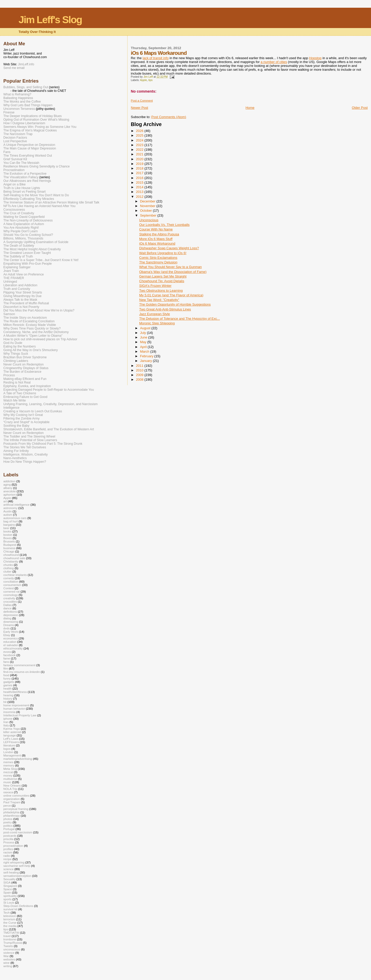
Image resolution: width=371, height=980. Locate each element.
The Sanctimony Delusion (158, 262)
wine (6, 963)
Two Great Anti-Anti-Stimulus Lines (165, 309)
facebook (10, 655)
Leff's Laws (11, 739)
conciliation (11, 581)
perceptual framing (16, 809)
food (6, 675)
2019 (140, 164)
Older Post (360, 108)
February (147, 356)
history (8, 698)
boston (8, 535)
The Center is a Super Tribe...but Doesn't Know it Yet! (41, 260)
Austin (8, 511)
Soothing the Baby (16, 426)
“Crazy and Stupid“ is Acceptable (26, 422)
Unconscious (149, 220)
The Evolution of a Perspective (25, 174)
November (148, 206)
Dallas (8, 605)
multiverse (10, 779)
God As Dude (13, 343)
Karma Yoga (12, 729)
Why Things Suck (16, 354)
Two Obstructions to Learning (161, 291)
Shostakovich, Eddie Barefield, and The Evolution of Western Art (49, 429)
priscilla (8, 839)
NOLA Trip (10, 789)
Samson (9, 314)
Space (8, 889)
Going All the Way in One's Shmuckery (31, 350)
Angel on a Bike (14, 184)
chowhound (11, 555)
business (9, 548)
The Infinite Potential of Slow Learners (30, 440)
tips (150, 80)
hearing (8, 695)
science (9, 869)
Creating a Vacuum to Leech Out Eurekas (33, 411)
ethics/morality (13, 648)
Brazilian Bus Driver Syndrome (25, 357)
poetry (8, 822)
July (143, 333)
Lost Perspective (15, 141)
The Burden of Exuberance (22, 372)
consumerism (12, 585)
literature (9, 745)
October (146, 211)
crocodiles (10, 602)
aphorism (10, 495)
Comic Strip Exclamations (158, 258)
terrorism (9, 919)
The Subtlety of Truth (18, 256)
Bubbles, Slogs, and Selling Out (26, 87)
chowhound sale (14, 558)
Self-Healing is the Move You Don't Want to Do (36, 195)
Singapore (10, 886)
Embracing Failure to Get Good (25, 397)
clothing (9, 568)
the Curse (10, 923)
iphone (8, 719)
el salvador (11, 645)
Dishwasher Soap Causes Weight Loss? (169, 248)
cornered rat (11, 591)
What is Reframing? (17, 94)
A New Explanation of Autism (24, 224)
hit (5, 702)
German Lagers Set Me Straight (163, 276)
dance (7, 608)
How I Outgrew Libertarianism (24, 123)
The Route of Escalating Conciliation (29, 321)
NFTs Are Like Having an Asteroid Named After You (39, 206)
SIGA (7, 882)
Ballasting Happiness (18, 98)
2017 (140, 173)
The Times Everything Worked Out (28, 156)
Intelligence (11, 408)
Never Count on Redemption (23, 364)
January (146, 361)
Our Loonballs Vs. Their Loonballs (164, 225)
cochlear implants (15, 575)
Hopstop (315, 58)
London (8, 752)
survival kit (10, 909)
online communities (16, 795)
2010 (140, 370)
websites (9, 959)
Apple (144, 80)
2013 (140, 192)
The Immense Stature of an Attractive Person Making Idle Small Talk (51, 202)
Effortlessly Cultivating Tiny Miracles (29, 199)
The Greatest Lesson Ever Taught (27, 253)
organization (12, 799)
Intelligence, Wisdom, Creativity (26, 455)
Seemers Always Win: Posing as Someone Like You (40, 127)
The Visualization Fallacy (21, 177)
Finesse (9, 112)
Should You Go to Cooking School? (28, 235)
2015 (140, 182)
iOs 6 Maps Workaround (157, 243)
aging (7, 484)
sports (7, 899)
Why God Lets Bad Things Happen (28, 105)
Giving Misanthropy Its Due (22, 296)
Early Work (11, 632)
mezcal (8, 772)
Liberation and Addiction (20, 285)
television (10, 916)
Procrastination (14, 170)
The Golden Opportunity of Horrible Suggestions (175, 304)
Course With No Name (156, 229)
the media (10, 926)
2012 (140, 197)
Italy (6, 725)
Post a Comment (142, 101)
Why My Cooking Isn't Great (23, 415)
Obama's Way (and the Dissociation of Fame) (173, 272)
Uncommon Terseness (19, 109)
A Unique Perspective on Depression (29, 145)
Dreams (9, 625)
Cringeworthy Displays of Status (26, 368)
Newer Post (140, 108)
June (144, 337)
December (148, 201)
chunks (8, 565)
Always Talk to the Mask (20, 300)
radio (7, 856)
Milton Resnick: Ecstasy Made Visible (30, 325)
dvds (7, 628)
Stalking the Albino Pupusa (159, 234)
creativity (9, 598)
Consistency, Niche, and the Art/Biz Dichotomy (36, 332)
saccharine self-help (17, 866)
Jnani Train (11, 271)
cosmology (11, 595)
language (10, 735)
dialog (7, 618)
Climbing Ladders (16, 361)
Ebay (7, 635)
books (7, 531)
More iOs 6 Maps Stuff (156, 239)
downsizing (11, 622)
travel (7, 936)
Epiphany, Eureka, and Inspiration (27, 386)
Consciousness (14, 210)
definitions (10, 612)
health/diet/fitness (15, 692)
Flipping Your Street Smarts (23, 292)
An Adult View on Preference (24, 274)
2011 (140, 366)
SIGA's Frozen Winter (155, 286)
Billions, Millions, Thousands (23, 238)
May (144, 342)
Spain (7, 892)
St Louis (9, 902)
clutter (7, 571)
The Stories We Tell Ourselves (25, 447)
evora (7, 652)
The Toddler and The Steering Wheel (29, 436)
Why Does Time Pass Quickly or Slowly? (32, 328)
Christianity (11, 561)
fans (6, 662)
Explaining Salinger (17, 267)
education (10, 642)
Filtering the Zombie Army (22, 418)
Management (12, 755)
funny (7, 678)
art (5, 501)
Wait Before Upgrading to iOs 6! (163, 253)
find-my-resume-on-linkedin (22, 672)
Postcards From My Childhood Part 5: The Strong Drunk (43, 444)
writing (8, 966)
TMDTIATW (11, 933)
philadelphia (11, 812)
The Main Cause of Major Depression (30, 148)
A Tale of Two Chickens (20, 393)
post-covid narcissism (18, 832)
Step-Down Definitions (18, 906)
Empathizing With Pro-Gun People (28, 264)
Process (9, 375)
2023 (140, 145)
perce (7, 805)
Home (250, 108)
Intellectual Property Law (20, 715)
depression (11, 615)
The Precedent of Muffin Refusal (26, 303)
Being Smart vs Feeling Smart (24, 192)
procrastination (13, 846)
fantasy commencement (19, 665)
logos (7, 749)
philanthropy (12, 816)
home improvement (16, 705)
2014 (140, 187)
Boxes (8, 538)
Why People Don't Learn (20, 231)
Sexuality (10, 879)
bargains (9, 525)
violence (9, 953)
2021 (140, 154)
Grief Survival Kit (15, 159)
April (144, 347)
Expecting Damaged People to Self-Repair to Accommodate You (49, 390)
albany (8, 488)
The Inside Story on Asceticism (25, 318)
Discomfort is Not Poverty (21, 307)
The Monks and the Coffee (22, 102)
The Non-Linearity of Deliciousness (28, 220)
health (7, 688)
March (145, 351)
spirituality (10, 896)
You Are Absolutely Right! (21, 228)
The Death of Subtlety (19, 246)
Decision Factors (15, 138)
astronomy (10, 508)
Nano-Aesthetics (15, 458)
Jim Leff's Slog (50, 20)
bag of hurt (11, 521)
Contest (9, 588)
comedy (9, 578)
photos (8, 819)
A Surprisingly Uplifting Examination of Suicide (36, 242)
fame (7, 658)
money (8, 775)
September (149, 215)
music (7, 782)
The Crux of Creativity (19, 213)
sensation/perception (17, 876)
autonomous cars (15, 518)
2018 (140, 168)
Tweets (8, 946)
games (8, 685)
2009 (140, 375)
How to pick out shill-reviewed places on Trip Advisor (40, 339)
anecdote (10, 491)
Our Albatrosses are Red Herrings (27, 181)
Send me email (14, 68)
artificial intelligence (16, 505)
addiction (9, 481)
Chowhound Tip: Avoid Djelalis (162, 281)
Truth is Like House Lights (22, 188)
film (6, 668)
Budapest (10, 545)
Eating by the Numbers (20, 346)
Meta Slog (10, 769)
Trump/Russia (13, 943)
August (146, 328)
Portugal (9, 829)
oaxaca (8, 792)
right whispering (14, 862)
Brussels (9, 541)
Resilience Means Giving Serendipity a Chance (36, 166)
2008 (140, 380)
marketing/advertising (18, 759)
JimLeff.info (26, 64)
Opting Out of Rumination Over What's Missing (36, 120)
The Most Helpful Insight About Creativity (32, 249)
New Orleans (12, 785)
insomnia (9, 712)
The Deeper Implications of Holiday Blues (32, 116)
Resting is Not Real (17, 382)
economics (11, 638)
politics (8, 826)
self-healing (11, 872)
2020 (140, 159)
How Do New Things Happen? (25, 462)
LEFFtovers (11, 742)
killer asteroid (12, 732)
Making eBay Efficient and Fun (25, 379)
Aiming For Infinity (16, 451)
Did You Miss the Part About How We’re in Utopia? (39, 310)
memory (9, 765)
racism (8, 852)
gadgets (9, 682)
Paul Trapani (12, 802)
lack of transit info (155, 58)
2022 (140, 150)
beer (6, 528)
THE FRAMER (14, 278)
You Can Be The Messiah (21, 163)
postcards (10, 836)
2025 (140, 135)
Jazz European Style (154, 314)
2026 (140, 131)
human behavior (14, 709)
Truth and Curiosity (17, 289)
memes (8, 762)
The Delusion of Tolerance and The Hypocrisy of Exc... (179, 319)
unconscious (12, 949)
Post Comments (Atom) (169, 117)
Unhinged (10, 282)
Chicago (9, 551)
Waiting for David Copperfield (24, 217)
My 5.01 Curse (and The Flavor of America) (171, 295)
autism (8, 515)
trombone (10, 939)
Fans (7, 152)
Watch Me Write (15, 400)
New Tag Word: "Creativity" (159, 300)
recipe (7, 859)
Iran (6, 722)
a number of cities (274, 62)
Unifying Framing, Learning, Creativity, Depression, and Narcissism (50, 404)
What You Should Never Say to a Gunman (170, 267)
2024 (140, 140)
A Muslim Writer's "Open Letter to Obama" (33, 336)
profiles (8, 849)
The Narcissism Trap (18, 134)
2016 (140, 178)
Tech (7, 912)
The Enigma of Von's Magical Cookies (30, 130)
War (6, 956)
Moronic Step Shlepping (157, 323)
